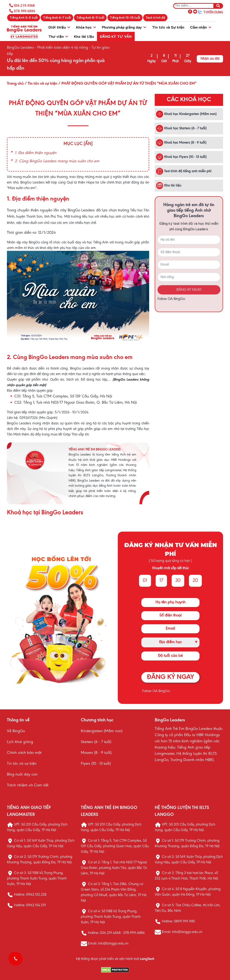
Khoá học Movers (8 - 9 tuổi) (181, 143)
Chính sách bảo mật (24, 753)
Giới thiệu (59, 27)
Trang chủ (15, 84)
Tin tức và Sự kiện (168, 27)
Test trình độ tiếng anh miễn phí (184, 171)
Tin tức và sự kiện (22, 764)
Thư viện (58, 36)
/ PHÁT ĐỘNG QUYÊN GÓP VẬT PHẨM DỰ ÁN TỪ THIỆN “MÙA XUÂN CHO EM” (127, 84)
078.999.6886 (24, 11)
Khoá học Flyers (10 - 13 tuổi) (181, 157)
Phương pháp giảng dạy (124, 27)
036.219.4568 (24, 6)
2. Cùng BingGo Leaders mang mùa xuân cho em (57, 161)
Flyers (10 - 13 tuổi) (96, 764)
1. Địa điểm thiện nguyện (36, 153)
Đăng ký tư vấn (116, 36)
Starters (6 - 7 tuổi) (96, 742)
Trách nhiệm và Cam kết (28, 785)
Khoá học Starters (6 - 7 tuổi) (181, 128)
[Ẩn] (88, 144)
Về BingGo (16, 731)
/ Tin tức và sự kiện (40, 84)
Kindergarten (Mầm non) (102, 731)
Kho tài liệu (84, 36)
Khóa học (86, 27)
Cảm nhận (201, 27)
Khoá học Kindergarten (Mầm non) (186, 114)
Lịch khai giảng (20, 742)
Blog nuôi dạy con (22, 775)
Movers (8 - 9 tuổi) (96, 753)
